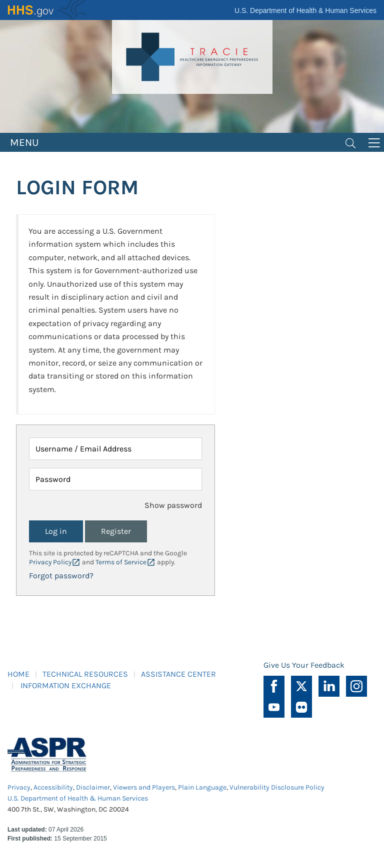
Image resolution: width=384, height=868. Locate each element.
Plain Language (202, 787)
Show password (173, 505)
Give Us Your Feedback (304, 665)
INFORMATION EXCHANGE (66, 685)
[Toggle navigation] (350, 142)
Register (116, 531)
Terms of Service (121, 562)
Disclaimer (93, 787)
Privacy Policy (50, 562)
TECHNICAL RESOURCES (85, 674)
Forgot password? (61, 576)
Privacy (19, 787)
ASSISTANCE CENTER (178, 674)
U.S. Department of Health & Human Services (305, 10)
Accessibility (53, 787)
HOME (18, 674)
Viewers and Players (144, 787)
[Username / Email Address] (115, 449)
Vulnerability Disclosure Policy (277, 787)
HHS (47, 10)
